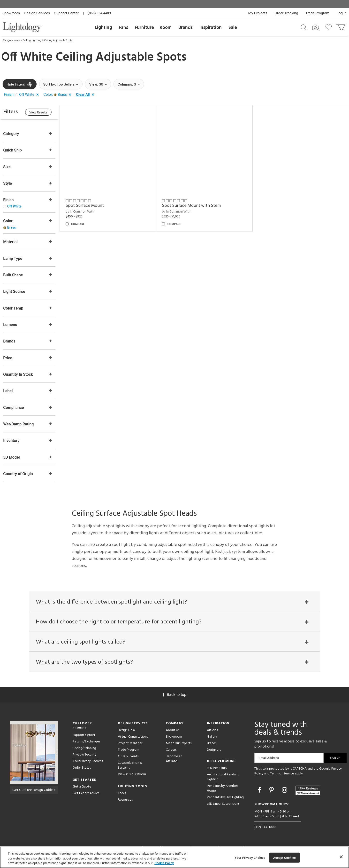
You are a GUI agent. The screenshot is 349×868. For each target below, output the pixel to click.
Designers (214, 754)
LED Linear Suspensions (223, 808)
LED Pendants (217, 772)
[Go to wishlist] (330, 27)
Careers (171, 754)
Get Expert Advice (86, 798)
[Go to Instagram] (285, 794)
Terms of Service (282, 778)
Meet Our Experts (179, 748)
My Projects (258, 13)
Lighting (103, 28)
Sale (233, 28)
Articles (212, 735)
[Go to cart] (341, 26)
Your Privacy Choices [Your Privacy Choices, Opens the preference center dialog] (250, 857)
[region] (174, 857)
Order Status (82, 772)
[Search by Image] (316, 28)
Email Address (269, 762)
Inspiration (211, 28)
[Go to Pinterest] (272, 794)
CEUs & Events (128, 761)
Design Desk (127, 735)
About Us (173, 735)
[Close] (341, 857)
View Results (42, 113)
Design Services (37, 13)
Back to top (174, 699)
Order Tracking (286, 13)
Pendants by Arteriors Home (223, 793)
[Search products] (304, 27)
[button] (22, 95)
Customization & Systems (130, 770)
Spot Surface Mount (88, 205)
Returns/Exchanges (86, 746)
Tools (122, 798)
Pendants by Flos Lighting (225, 802)
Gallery (212, 741)
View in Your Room (132, 779)
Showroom (11, 13)
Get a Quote (82, 791)
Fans (123, 28)
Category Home (11, 40)
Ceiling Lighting (32, 40)
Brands (186, 28)
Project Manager (130, 748)
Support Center (66, 13)
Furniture (144, 28)
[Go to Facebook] (260, 794)
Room (166, 28)
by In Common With (83, 211)
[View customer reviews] (308, 795)
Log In (342, 13)
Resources (125, 804)
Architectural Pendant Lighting (223, 781)
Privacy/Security (84, 759)
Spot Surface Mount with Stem (194, 205)
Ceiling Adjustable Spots (58, 40)
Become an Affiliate (174, 763)
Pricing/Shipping (84, 753)
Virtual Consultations (133, 741)
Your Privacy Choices (88, 766)
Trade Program (317, 13)
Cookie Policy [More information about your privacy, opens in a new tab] (164, 863)
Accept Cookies (285, 857)
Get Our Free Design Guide (34, 794)
